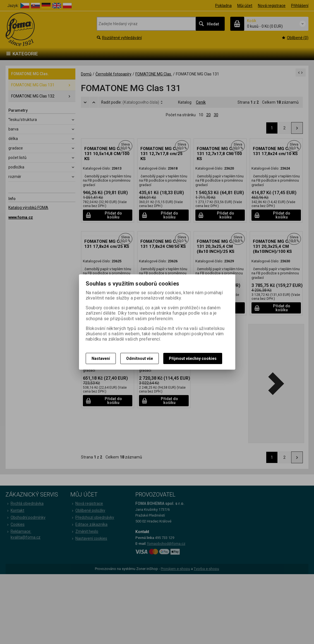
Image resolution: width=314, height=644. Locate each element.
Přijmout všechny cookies (193, 358)
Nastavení (101, 358)
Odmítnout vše (140, 358)
